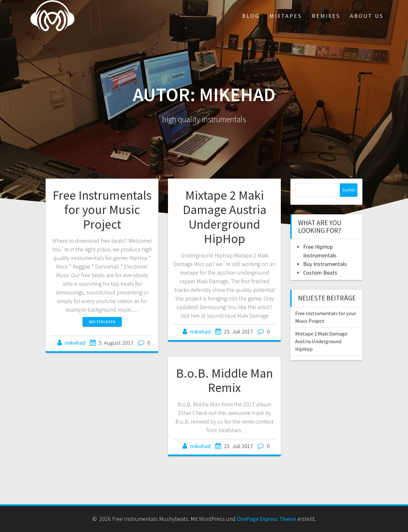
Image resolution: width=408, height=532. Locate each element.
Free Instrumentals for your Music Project (102, 210)
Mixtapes (286, 16)
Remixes (326, 16)
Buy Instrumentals (325, 264)
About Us (367, 16)
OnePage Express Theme (266, 519)
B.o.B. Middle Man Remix (224, 381)
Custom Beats (320, 273)
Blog (251, 16)
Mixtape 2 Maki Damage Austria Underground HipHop (225, 217)
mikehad (75, 343)
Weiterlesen (102, 322)
